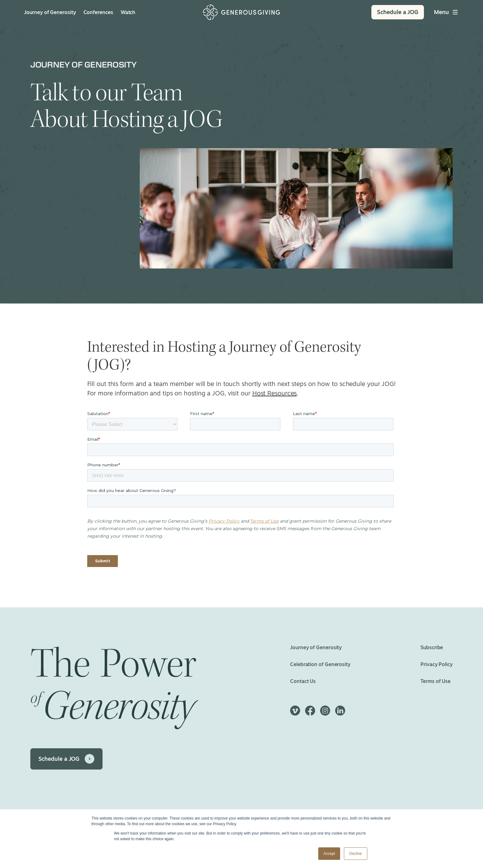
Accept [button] (329, 854)
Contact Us (303, 681)
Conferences (98, 12)
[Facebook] (310, 713)
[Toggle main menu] (446, 12)
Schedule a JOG (59, 759)
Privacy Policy (437, 664)
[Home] (241, 12)
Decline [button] (355, 854)
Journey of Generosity (50, 12)
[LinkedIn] (340, 713)
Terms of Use (436, 681)
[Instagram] (325, 713)
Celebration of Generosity (320, 664)
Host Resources (275, 393)
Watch (128, 12)
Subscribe (432, 647)
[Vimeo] (295, 713)
